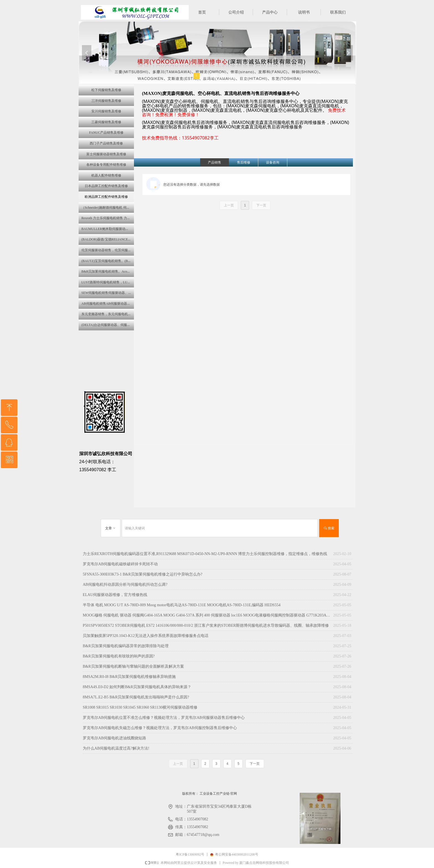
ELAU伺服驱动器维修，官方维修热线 (115, 595)
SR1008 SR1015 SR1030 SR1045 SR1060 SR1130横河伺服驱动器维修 (140, 707)
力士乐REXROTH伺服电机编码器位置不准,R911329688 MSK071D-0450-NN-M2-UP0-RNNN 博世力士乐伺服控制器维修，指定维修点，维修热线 (205, 554)
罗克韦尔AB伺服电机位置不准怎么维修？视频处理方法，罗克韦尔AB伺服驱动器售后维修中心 (164, 718)
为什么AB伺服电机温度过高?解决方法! (116, 748)
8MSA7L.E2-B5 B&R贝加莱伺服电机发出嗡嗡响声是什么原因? (136, 697)
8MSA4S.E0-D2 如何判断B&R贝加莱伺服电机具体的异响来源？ (137, 687)
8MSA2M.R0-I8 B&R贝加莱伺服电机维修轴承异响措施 (129, 677)
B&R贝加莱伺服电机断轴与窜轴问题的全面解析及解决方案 (133, 666)
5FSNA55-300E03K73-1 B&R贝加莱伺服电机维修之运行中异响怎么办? (143, 574)
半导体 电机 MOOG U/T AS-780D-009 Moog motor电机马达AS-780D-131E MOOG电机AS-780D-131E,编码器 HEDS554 (182, 605)
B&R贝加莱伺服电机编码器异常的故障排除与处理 (126, 646)
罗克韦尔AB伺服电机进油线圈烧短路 (114, 738)
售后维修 (244, 162)
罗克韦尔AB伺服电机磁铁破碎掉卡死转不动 (120, 564)
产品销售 (215, 162)
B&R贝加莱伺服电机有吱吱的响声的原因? (119, 656)
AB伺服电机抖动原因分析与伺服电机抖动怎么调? (125, 585)
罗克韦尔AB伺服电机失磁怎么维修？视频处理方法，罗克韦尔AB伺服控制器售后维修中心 (160, 728)
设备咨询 (273, 162)
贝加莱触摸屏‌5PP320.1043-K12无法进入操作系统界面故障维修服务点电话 (146, 636)
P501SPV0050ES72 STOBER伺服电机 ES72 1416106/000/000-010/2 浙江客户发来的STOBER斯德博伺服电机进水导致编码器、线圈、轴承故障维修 (206, 625)
